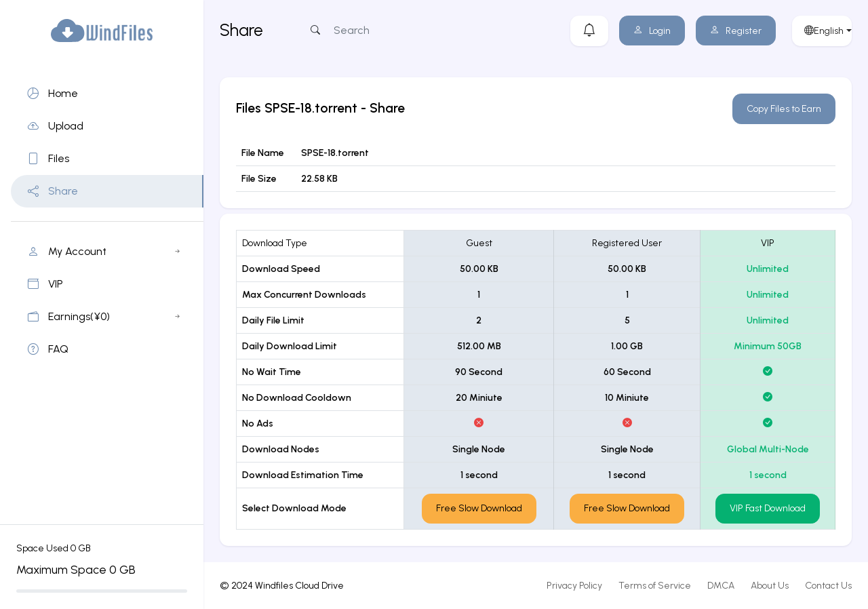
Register (736, 31)
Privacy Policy (574, 586)
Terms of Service (655, 586)
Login (652, 31)
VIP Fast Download (768, 508)
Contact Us (828, 586)
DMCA (721, 586)
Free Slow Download (479, 508)
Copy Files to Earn (784, 109)
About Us (770, 586)
